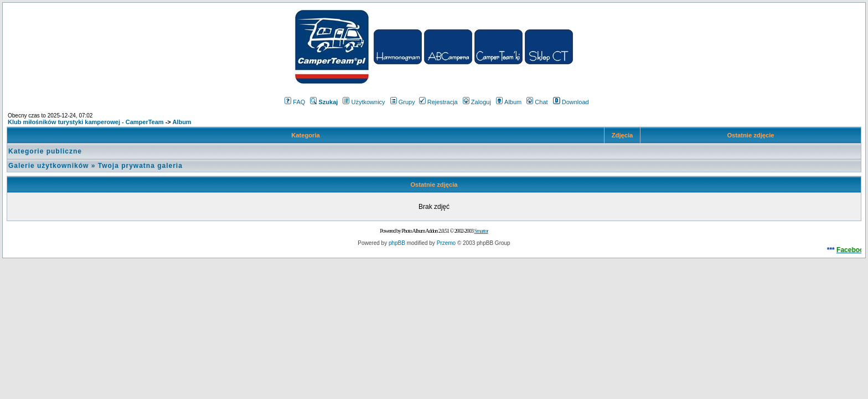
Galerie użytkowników (48, 166)
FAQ (295, 102)
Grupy (403, 102)
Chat (537, 102)
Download (571, 102)
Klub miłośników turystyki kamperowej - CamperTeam (86, 122)
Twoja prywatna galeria (140, 166)
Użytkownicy (364, 102)
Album (509, 102)
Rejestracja (438, 102)
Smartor (481, 231)
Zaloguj (477, 102)
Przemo (446, 243)
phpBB (397, 243)
